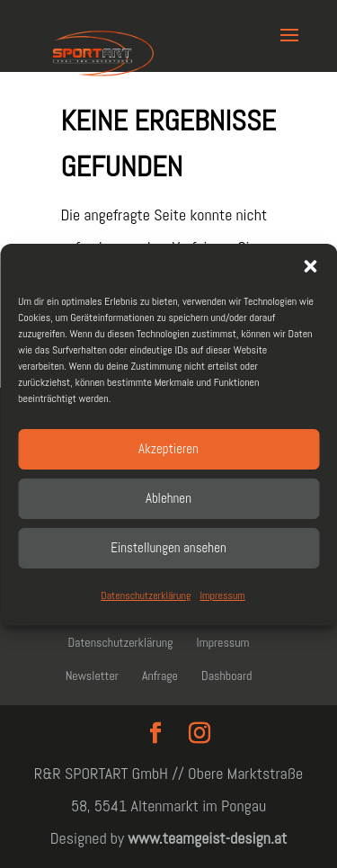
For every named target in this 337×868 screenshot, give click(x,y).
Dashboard (226, 676)
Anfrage (160, 676)
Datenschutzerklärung (146, 595)
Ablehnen (168, 498)
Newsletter (92, 676)
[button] (310, 266)
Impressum (222, 595)
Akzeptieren (168, 448)
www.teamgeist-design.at (207, 838)
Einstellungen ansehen (168, 547)
